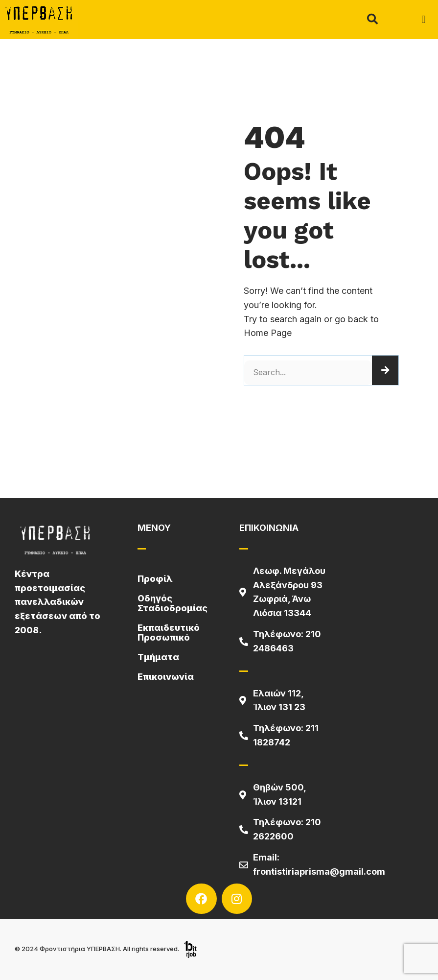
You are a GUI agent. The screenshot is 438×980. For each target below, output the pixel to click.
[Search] (385, 370)
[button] (424, 20)
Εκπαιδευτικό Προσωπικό (169, 633)
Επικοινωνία (166, 677)
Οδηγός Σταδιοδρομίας (173, 603)
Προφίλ (155, 579)
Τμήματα (158, 657)
